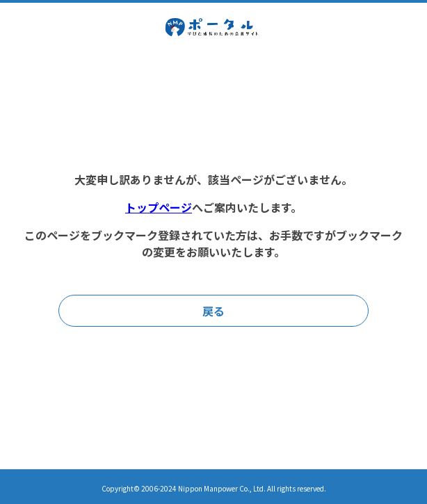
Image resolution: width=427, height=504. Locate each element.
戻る (213, 311)
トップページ (159, 207)
